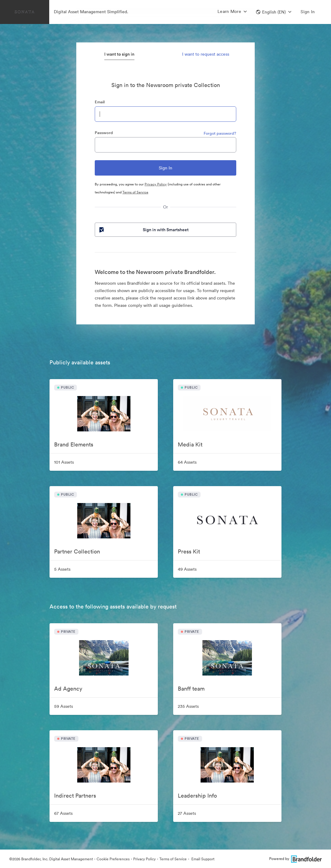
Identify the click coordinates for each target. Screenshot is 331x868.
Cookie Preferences (113, 859)
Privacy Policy (156, 184)
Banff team (191, 689)
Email (100, 102)
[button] (274, 12)
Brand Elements (74, 444)
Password (104, 133)
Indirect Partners (75, 796)
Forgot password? (220, 133)
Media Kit (190, 444)
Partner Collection (77, 551)
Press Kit (189, 551)
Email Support (202, 859)
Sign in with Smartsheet (143, 230)
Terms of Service (135, 192)
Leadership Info (197, 796)
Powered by (295, 859)
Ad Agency (68, 689)
